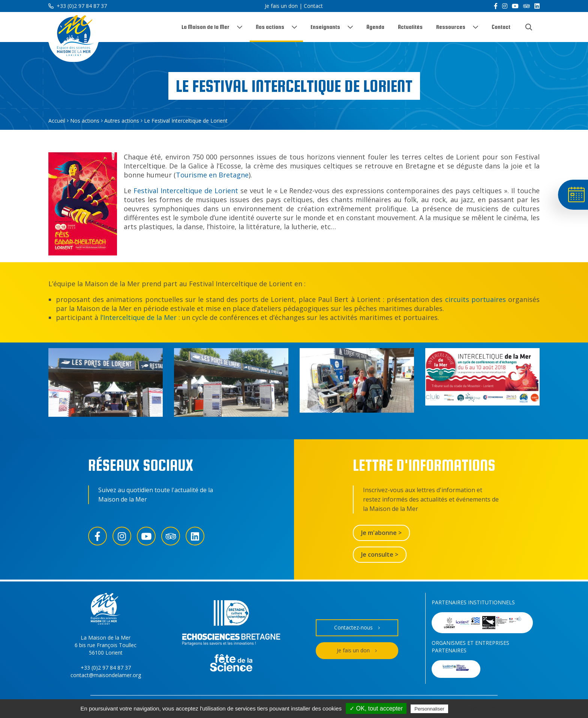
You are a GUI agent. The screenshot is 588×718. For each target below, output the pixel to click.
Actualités (410, 27)
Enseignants (325, 27)
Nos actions (270, 27)
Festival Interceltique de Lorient (185, 191)
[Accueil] (73, 37)
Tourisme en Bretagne (212, 175)
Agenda (375, 27)
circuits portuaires (475, 299)
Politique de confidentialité (482, 709)
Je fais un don (281, 6)
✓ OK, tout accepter (376, 708)
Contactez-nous (357, 628)
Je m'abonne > (381, 533)
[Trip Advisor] (526, 6)
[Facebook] (496, 6)
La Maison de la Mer (205, 27)
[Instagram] (505, 6)
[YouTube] (515, 6)
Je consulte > (380, 554)
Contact (313, 6)
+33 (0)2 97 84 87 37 (78, 6)
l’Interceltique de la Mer (138, 317)
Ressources (451, 27)
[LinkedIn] (537, 6)
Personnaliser (429, 709)
